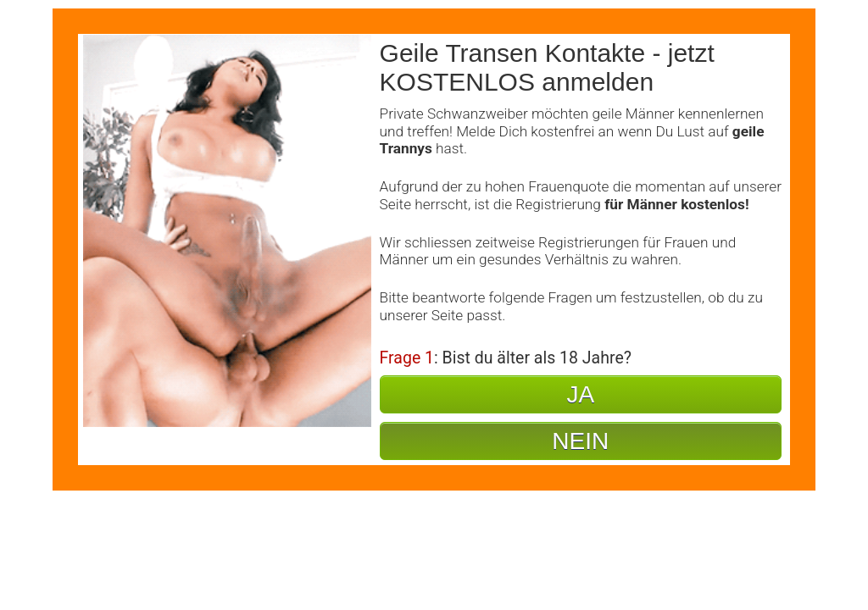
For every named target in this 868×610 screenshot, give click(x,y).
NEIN (580, 441)
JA (580, 394)
